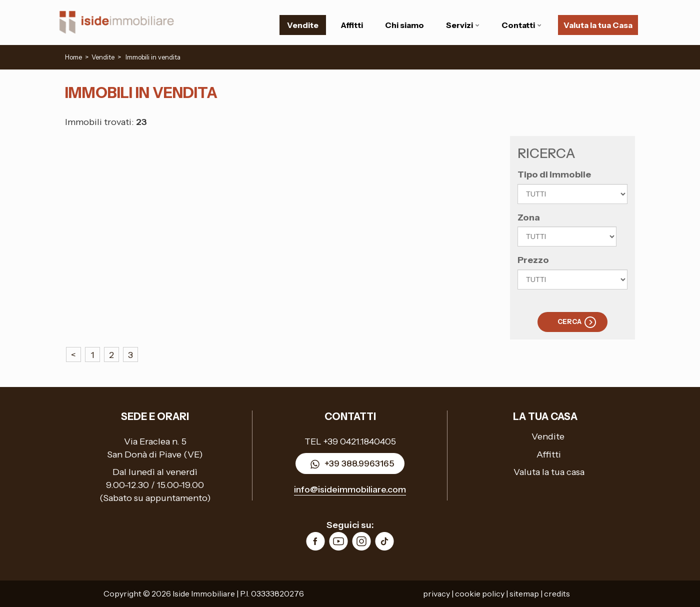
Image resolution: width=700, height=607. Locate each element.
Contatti (521, 25)
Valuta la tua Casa (598, 25)
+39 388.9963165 (350, 464)
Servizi (463, 25)
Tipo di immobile (554, 174)
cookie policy (480, 593)
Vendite (303, 25)
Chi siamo (404, 25)
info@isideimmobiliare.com (350, 489)
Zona (529, 217)
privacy (436, 593)
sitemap (524, 593)
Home (73, 57)
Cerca (569, 321)
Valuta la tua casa (549, 472)
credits (557, 593)
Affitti (352, 25)
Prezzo (533, 260)
